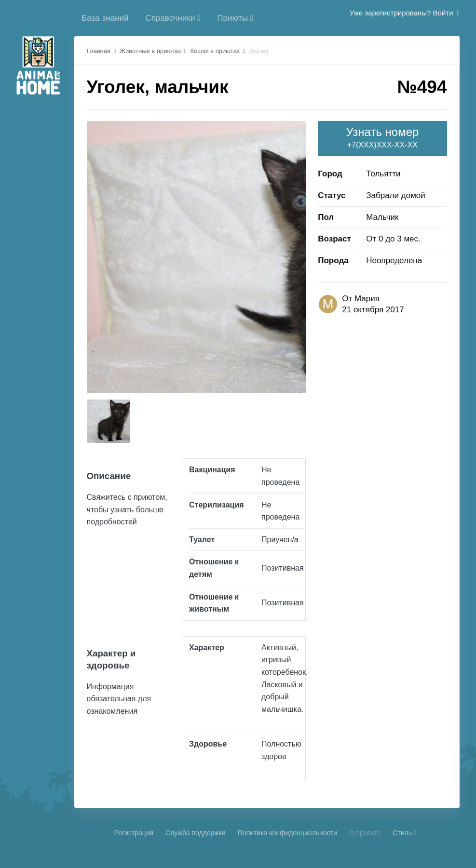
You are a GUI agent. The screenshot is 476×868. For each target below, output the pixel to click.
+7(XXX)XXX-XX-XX (382, 137)
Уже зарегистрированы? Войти (405, 13)
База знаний (105, 18)
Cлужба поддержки (196, 833)
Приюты (235, 18)
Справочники (173, 18)
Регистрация (134, 833)
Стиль (404, 833)
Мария (367, 299)
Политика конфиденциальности (287, 833)
